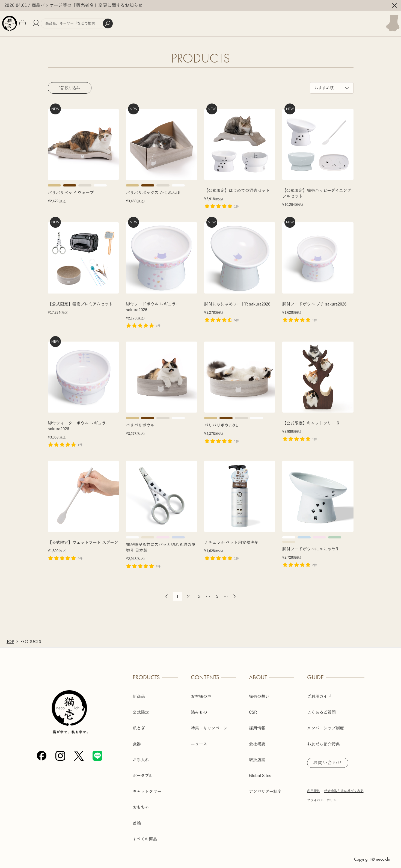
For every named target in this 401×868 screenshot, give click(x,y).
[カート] (37, 22)
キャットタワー (147, 788)
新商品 (139, 693)
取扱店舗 (257, 756)
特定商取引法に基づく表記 (344, 788)
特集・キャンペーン (209, 725)
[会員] (51, 22)
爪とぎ (139, 725)
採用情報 (257, 725)
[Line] (97, 753)
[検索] (127, 22)
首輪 (137, 820)
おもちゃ (141, 804)
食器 (137, 740)
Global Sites (260, 772)
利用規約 (314, 788)
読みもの (199, 709)
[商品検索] (96, 22)
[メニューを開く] (385, 22)
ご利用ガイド (319, 693)
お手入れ (141, 756)
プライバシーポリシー (323, 797)
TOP (10, 638)
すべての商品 (145, 835)
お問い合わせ (330, 760)
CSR (253, 709)
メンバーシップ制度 (326, 725)
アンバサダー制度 (265, 788)
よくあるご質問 (321, 709)
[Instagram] (60, 753)
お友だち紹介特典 (323, 740)
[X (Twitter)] (79, 753)
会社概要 (257, 740)
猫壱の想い (259, 693)
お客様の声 (201, 693)
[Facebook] (42, 753)
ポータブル (143, 772)
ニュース (199, 740)
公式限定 (141, 709)
